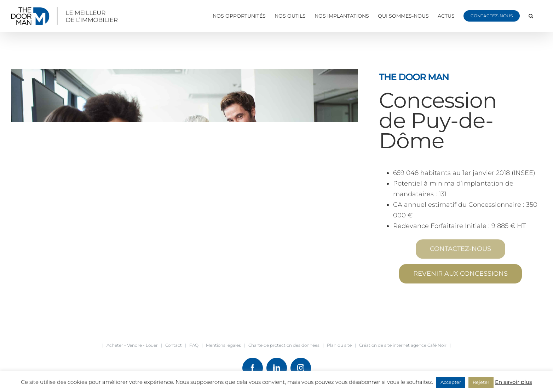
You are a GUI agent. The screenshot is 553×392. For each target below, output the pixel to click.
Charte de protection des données (284, 345)
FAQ (194, 345)
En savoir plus (514, 382)
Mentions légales (223, 345)
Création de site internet (384, 345)
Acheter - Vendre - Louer (132, 345)
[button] (531, 16)
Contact (174, 345)
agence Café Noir (429, 345)
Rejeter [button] (481, 382)
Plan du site (339, 345)
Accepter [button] (451, 382)
